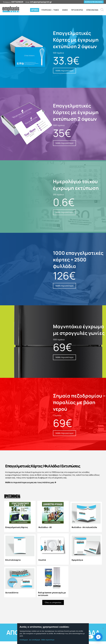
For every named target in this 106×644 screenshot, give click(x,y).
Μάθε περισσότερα (48, 640)
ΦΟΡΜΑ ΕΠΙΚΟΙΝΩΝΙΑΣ (94, 2)
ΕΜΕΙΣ (65, 10)
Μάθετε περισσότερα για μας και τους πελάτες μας (31, 483)
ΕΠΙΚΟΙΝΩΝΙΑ (92, 10)
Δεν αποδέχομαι (35, 640)
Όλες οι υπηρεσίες (53, 603)
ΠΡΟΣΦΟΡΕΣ (77, 10)
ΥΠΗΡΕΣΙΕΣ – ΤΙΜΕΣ (50, 10)
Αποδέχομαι (24, 640)
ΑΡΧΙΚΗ (35, 10)
